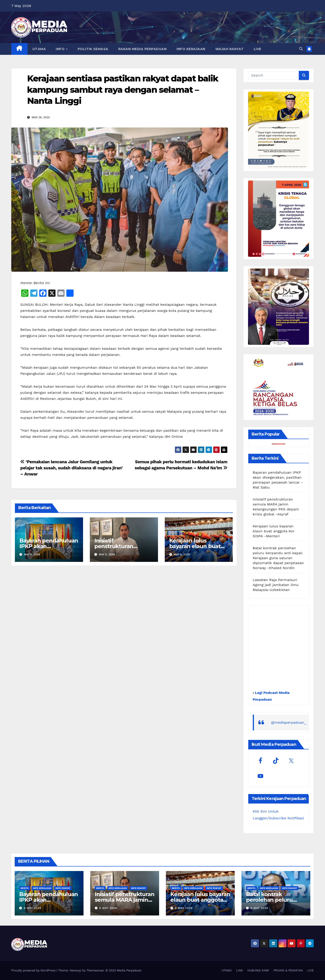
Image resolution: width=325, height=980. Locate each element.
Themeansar (95, 970)
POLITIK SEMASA (93, 49)
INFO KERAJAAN (191, 49)
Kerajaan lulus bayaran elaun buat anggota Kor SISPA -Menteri (274, 531)
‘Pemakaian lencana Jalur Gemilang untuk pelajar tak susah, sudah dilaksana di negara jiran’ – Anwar (71, 468)
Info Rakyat (63, 888)
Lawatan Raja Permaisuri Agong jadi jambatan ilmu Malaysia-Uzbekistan (276, 585)
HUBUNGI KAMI (258, 970)
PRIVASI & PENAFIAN (288, 970)
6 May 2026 (32, 908)
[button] (301, 49)
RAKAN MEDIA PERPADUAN (143, 49)
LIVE (258, 49)
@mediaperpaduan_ (289, 722)
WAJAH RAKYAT (230, 49)
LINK (239, 970)
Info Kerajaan (42, 888)
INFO (61, 49)
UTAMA (39, 49)
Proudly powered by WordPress (34, 970)
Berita (25, 888)
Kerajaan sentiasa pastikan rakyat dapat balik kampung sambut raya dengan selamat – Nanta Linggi (123, 90)
